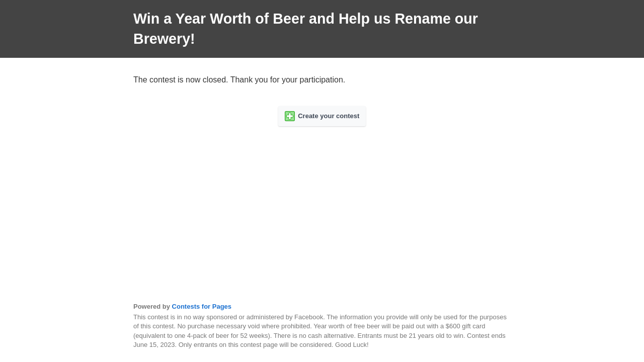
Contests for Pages (202, 306)
